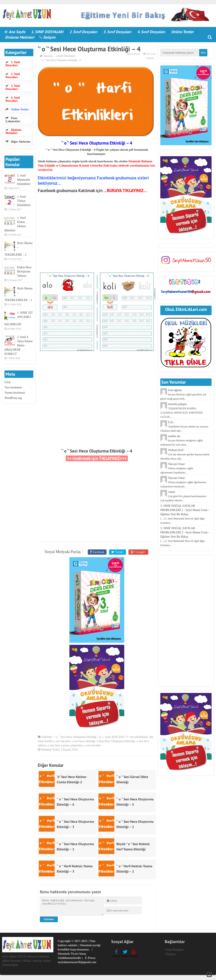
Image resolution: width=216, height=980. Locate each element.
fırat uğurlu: (183, 394)
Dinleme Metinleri (20, 37)
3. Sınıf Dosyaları (117, 32)
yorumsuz (135, 54)
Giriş (7, 382)
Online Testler (182, 32)
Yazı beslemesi (13, 387)
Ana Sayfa (17, 32)
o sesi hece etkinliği (84, 742)
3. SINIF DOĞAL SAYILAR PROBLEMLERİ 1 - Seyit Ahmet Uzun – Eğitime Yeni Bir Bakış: (185, 514)
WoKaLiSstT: (185, 454)
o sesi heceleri (92, 746)
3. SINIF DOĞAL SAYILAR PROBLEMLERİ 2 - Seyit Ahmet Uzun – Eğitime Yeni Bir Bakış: (185, 537)
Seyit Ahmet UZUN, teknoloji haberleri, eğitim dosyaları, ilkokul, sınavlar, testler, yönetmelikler (27, 962)
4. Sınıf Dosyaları (151, 32)
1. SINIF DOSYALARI (47, 32)
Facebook (99, 552)
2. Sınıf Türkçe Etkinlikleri (24, 201)
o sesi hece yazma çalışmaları (65, 746)
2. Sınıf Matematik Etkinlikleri (24, 180)
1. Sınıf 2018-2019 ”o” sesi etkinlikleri (125, 738)
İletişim (49, 37)
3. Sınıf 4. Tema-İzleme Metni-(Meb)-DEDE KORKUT (19, 345)
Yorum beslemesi (15, 393)
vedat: (184, 496)
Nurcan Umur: (177, 468)
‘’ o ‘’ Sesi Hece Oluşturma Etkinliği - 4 (77, 738)
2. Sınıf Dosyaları (83, 32)
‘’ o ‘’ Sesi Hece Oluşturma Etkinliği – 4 (97, 451)
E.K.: (184, 426)
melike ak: (182, 440)
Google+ (140, 552)
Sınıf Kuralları (175, 951)
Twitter (119, 552)
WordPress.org (13, 398)
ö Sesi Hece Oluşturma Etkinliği (116, 742)
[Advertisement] (97, 233)
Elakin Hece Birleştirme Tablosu (24, 272)
